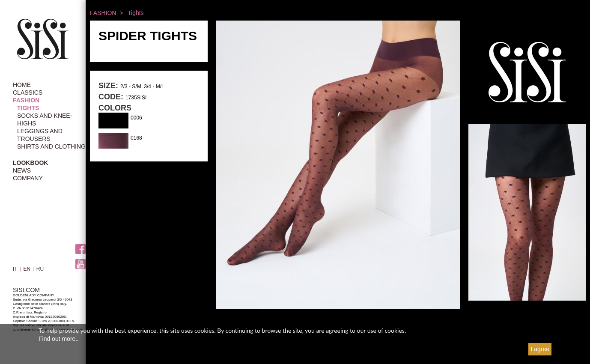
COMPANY (28, 178)
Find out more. (58, 339)
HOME (22, 85)
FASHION (26, 100)
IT (15, 269)
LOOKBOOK (30, 163)
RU (40, 269)
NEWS (22, 170)
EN (27, 269)
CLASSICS (28, 92)
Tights (28, 108)
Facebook (80, 249)
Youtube (80, 264)
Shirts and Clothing (51, 146)
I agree (540, 349)
